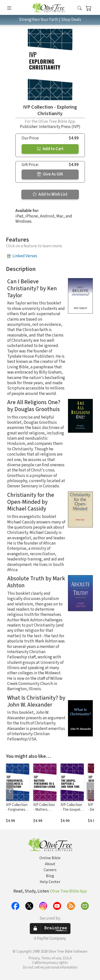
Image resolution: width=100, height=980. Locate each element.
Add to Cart (50, 149)
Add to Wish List (50, 194)
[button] (80, 8)
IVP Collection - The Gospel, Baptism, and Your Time (71, 812)
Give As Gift (50, 174)
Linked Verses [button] (25, 256)
